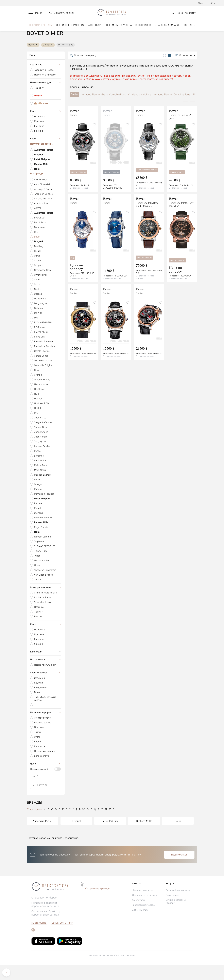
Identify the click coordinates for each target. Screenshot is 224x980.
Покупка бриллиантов (178, 905)
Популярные (34, 824)
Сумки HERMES (140, 925)
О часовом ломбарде (167, 27)
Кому (46, 126)
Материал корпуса (46, 727)
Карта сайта (39, 937)
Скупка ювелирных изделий (176, 916)
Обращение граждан (98, 903)
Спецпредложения (46, 602)
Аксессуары (95, 27)
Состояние (46, 79)
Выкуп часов (143, 27)
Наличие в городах (46, 97)
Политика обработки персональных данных (45, 919)
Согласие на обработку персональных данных (46, 928)
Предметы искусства (119, 27)
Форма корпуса (46, 687)
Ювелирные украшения (70, 27)
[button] (35, 14)
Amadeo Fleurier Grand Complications (104, 109)
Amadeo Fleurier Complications (172, 109)
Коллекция (46, 666)
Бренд (46, 153)
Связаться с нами (62, 937)
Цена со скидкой (39, 784)
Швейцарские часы (40, 27)
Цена (46, 778)
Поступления (46, 674)
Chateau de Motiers (140, 109)
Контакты (190, 27)
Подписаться (179, 869)
